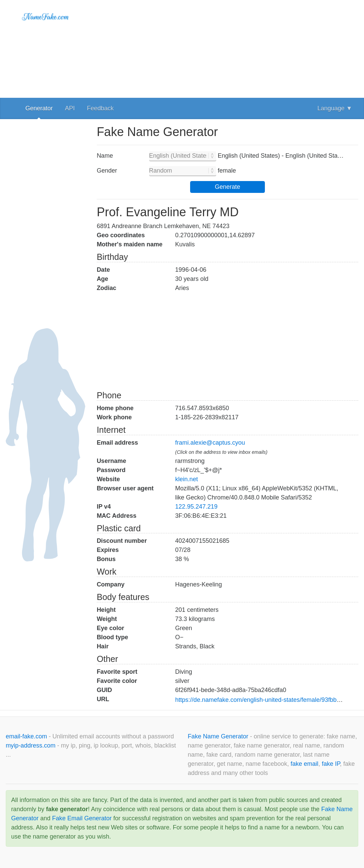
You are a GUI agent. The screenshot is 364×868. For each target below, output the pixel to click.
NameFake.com (45, 17)
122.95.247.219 (196, 507)
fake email (304, 764)
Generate (227, 187)
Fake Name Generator (219, 736)
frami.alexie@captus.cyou (210, 443)
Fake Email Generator (82, 818)
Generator (39, 108)
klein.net (187, 479)
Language (335, 108)
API (70, 108)
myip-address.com (31, 745)
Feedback (100, 108)
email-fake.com (27, 736)
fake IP (331, 764)
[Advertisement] (227, 47)
